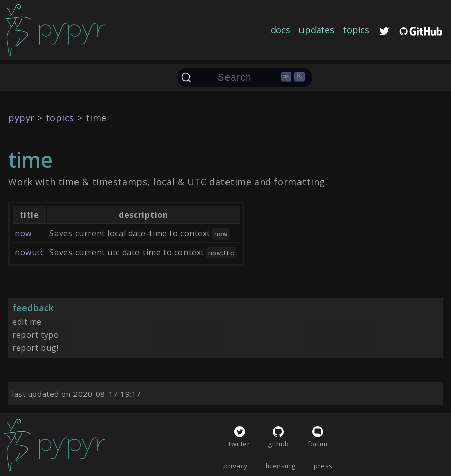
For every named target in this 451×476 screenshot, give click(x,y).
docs (281, 30)
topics (356, 30)
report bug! (35, 348)
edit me (27, 322)
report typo (35, 335)
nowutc (29, 252)
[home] (54, 30)
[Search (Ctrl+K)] (245, 77)
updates (316, 30)
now (23, 233)
